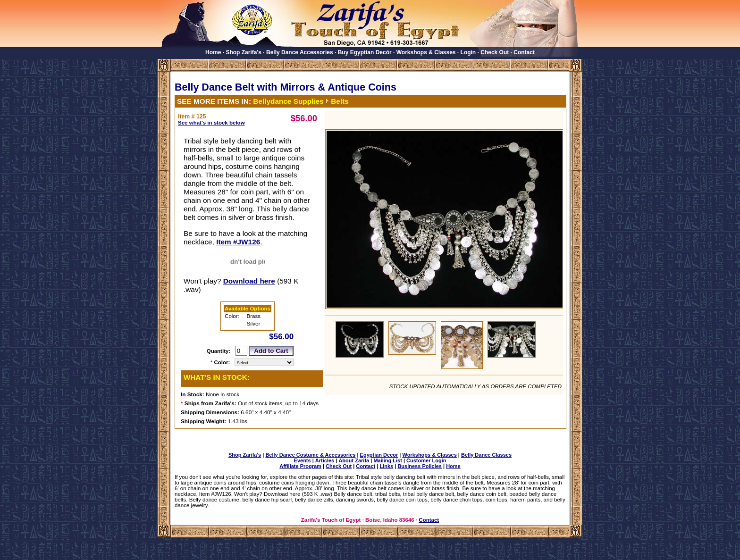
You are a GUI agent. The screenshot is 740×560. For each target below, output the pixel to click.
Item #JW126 (238, 242)
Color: (222, 362)
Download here (249, 281)
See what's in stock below (211, 123)
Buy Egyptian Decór (365, 52)
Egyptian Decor (379, 455)
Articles (325, 460)
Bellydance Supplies (288, 101)
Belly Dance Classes (486, 455)
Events (303, 460)
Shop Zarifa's (244, 52)
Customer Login (426, 460)
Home (213, 52)
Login (468, 52)
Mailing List (388, 460)
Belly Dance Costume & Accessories (310, 455)
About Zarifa (354, 460)
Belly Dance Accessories (300, 52)
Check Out (495, 52)
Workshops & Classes (426, 52)
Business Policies (420, 466)
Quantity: (219, 351)
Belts (340, 101)
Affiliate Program (300, 466)
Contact (524, 52)
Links (386, 466)
